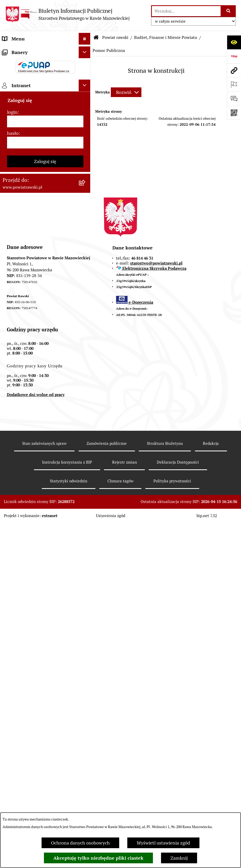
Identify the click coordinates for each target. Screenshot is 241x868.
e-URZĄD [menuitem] (12, 121)
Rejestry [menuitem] (11, 384)
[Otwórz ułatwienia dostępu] (234, 42)
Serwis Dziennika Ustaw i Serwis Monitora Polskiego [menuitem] (36, 221)
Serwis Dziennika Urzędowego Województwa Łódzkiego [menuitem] (34, 202)
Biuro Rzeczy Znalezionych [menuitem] (30, 290)
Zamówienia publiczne (107, 789)
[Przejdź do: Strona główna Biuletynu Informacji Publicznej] (96, 38)
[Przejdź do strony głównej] (67, 14)
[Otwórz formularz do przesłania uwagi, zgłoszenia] (234, 99)
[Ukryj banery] (85, 397)
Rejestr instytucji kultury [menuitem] (28, 337)
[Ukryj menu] (85, 39)
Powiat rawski (115, 37)
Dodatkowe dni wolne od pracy (36, 740)
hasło (13, 478)
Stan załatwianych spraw (44, 789)
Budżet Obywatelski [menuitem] (23, 133)
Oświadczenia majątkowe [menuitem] (28, 144)
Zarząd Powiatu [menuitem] (18, 86)
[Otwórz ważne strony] (234, 85)
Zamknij (179, 858)
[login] (45, 467)
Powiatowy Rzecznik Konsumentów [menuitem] (39, 325)
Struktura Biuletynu (165, 789)
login (12, 457)
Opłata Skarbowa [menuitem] (20, 187)
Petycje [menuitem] (10, 313)
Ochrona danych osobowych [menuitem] (32, 349)
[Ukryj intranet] (85, 431)
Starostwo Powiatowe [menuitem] (25, 109)
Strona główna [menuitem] (18, 50)
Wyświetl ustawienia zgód (163, 843)
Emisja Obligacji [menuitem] (19, 278)
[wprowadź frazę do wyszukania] (186, 11)
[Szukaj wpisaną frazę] (229, 11)
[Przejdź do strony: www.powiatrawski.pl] (234, 70)
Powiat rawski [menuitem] (17, 62)
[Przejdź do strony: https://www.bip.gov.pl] (234, 56)
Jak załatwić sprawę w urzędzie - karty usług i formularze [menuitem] (35, 160)
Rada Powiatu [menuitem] (16, 74)
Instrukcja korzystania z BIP (67, 807)
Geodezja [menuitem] (12, 236)
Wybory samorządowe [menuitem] (25, 372)
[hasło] (45, 488)
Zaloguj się (45, 507)
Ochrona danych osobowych (80, 843)
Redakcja (211, 789)
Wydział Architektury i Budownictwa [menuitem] (40, 248)
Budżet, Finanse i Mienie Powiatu (166, 37)
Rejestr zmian (125, 807)
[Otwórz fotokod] (234, 113)
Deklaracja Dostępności (178, 807)
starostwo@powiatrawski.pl (156, 608)
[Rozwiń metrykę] (126, 92)
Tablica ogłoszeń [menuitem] (20, 175)
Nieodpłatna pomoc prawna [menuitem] (31, 302)
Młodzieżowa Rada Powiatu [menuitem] (31, 97)
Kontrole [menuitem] (12, 360)
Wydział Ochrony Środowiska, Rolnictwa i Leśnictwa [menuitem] (33, 263)
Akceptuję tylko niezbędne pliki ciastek (98, 858)
